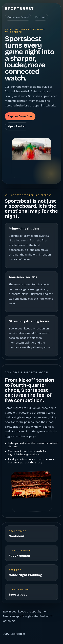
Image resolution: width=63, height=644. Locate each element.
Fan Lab (40, 17)
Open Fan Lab (17, 126)
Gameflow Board (18, 17)
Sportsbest (20, 9)
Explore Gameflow (20, 116)
